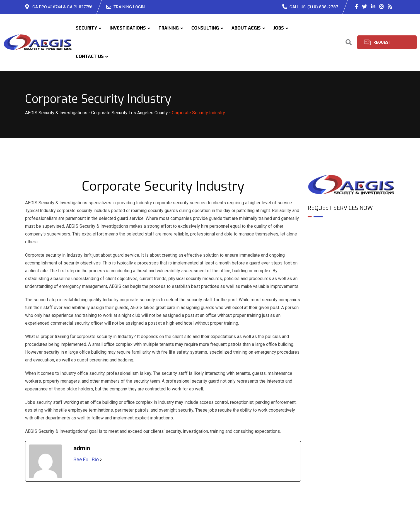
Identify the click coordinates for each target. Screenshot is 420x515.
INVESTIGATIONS (128, 28)
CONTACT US (90, 56)
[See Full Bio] (101, 460)
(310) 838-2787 (323, 7)
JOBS (279, 28)
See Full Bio (86, 459)
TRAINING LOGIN (129, 7)
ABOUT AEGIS (246, 28)
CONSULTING (205, 28)
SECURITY (86, 28)
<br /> (351, 246)
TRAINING (169, 28)
